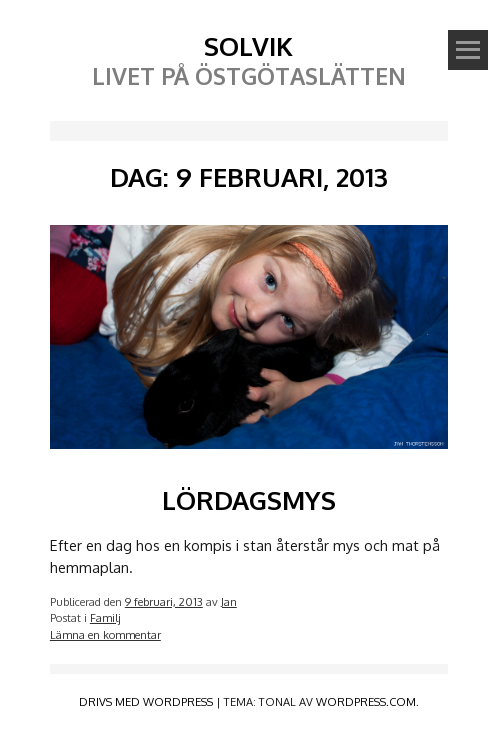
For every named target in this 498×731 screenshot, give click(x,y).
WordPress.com (366, 701)
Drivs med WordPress (146, 701)
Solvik (248, 45)
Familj (105, 617)
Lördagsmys (249, 499)
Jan (229, 601)
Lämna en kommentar (105, 634)
